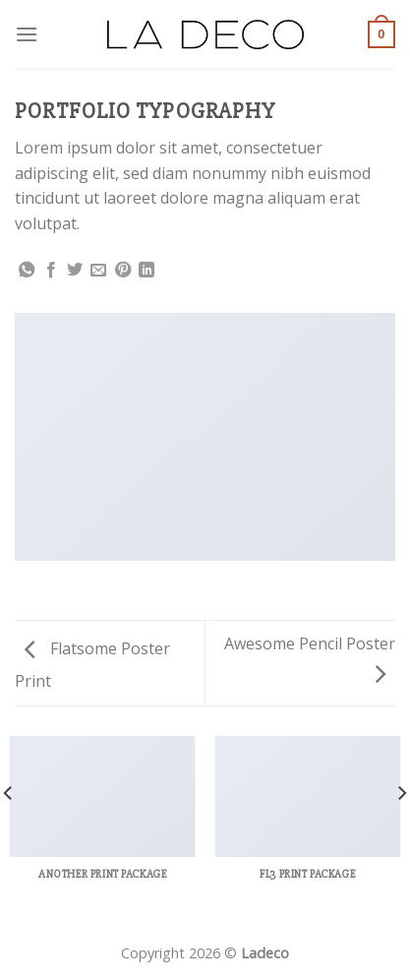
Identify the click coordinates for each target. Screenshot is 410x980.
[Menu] (27, 34)
